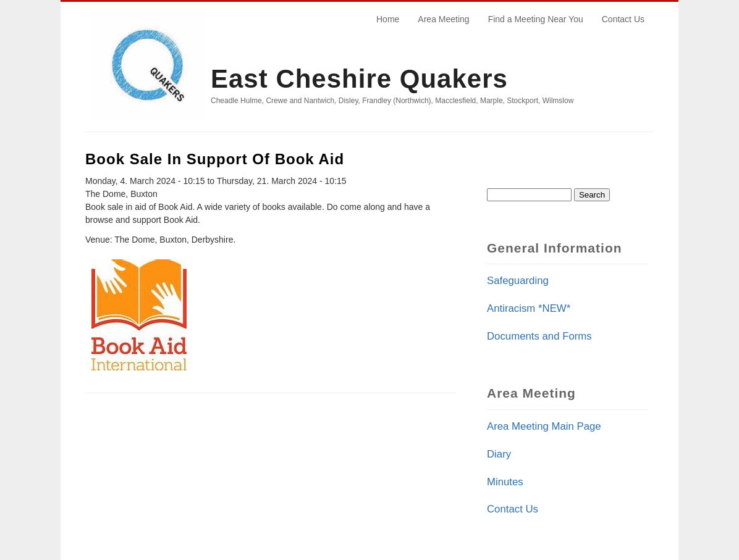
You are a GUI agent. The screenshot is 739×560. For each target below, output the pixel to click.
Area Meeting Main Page (544, 426)
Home (388, 19)
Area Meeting (443, 19)
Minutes (505, 482)
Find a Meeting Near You (536, 19)
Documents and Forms (539, 336)
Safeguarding (518, 281)
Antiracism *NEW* (529, 308)
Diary (499, 454)
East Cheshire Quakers (359, 79)
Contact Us (623, 19)
